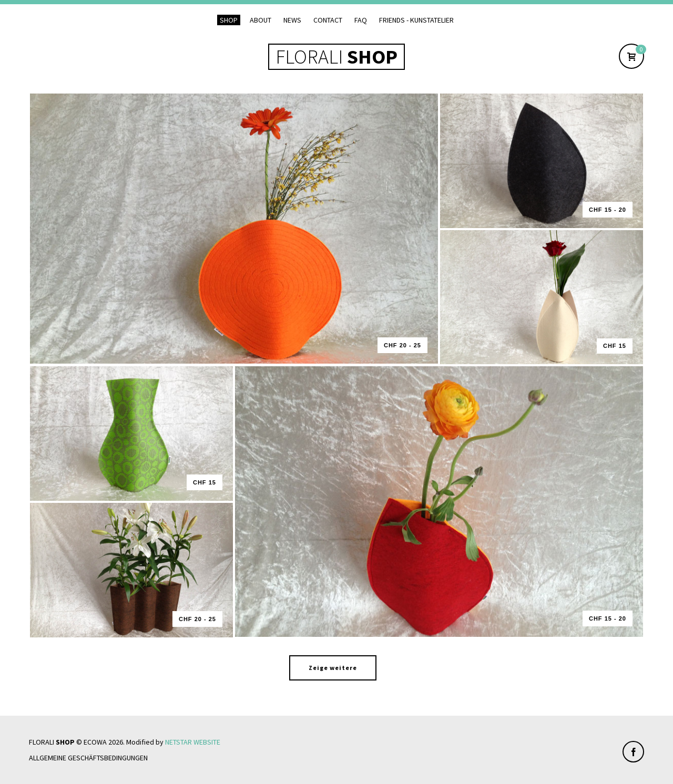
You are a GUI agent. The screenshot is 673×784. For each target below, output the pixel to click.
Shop (229, 20)
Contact (328, 20)
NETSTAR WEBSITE (193, 742)
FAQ (361, 20)
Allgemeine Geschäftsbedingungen (88, 758)
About (261, 20)
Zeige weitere (333, 668)
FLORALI (336, 56)
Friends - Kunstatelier (416, 20)
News (292, 20)
